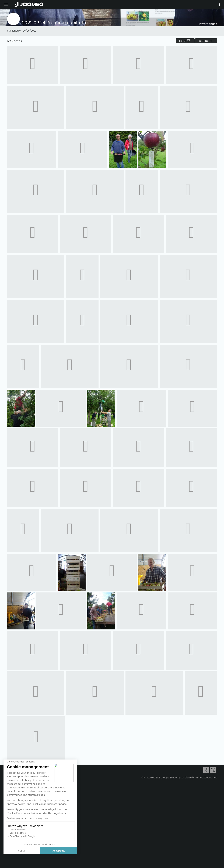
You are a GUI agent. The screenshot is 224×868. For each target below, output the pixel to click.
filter (185, 41)
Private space (208, 24)
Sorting (206, 41)
